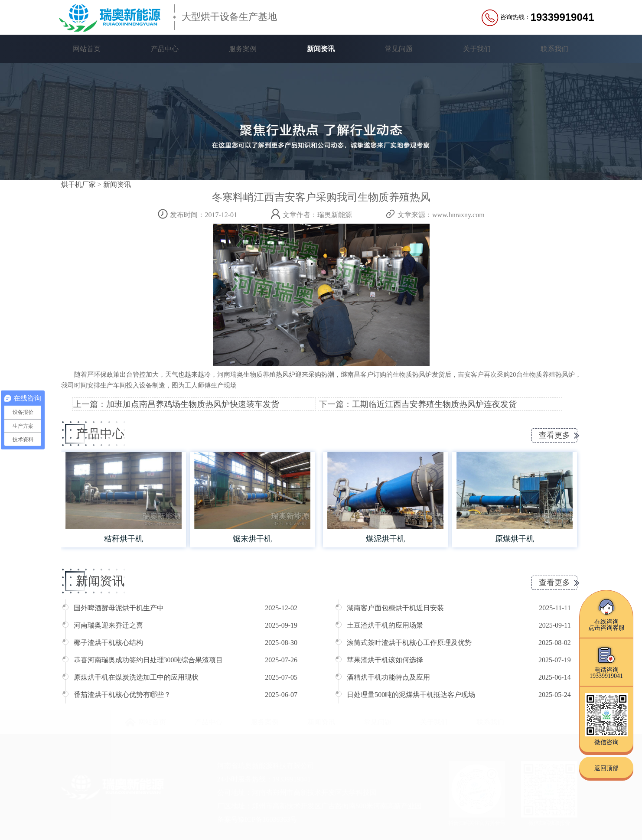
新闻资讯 (321, 49)
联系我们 (554, 49)
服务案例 (243, 49)
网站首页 (87, 49)
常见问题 (399, 49)
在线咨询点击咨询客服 (606, 614)
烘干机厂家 (78, 184)
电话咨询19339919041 (606, 662)
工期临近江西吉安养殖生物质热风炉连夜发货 (434, 404)
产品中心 (165, 49)
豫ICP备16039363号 (268, 819)
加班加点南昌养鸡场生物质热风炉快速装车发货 (193, 404)
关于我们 (477, 49)
